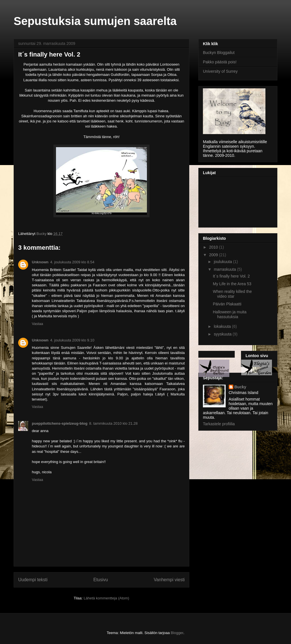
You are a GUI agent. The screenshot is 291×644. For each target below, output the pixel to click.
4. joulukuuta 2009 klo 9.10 (72, 340)
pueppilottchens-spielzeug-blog (60, 423)
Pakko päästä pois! (220, 62)
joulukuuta (223, 262)
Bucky (240, 387)
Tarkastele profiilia (219, 424)
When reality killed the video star (232, 294)
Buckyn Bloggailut (219, 53)
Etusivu (101, 580)
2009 (214, 255)
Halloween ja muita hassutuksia (230, 314)
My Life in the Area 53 (232, 284)
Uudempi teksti (33, 580)
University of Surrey (220, 71)
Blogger (177, 633)
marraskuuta (225, 269)
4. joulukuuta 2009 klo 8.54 (72, 262)
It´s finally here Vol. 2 (231, 276)
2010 (214, 247)
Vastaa (38, 324)
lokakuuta (223, 326)
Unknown (40, 262)
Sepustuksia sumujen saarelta (95, 21)
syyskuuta (223, 334)
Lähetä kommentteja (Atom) (106, 598)
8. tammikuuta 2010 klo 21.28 (114, 423)
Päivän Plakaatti (227, 304)
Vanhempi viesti (169, 580)
